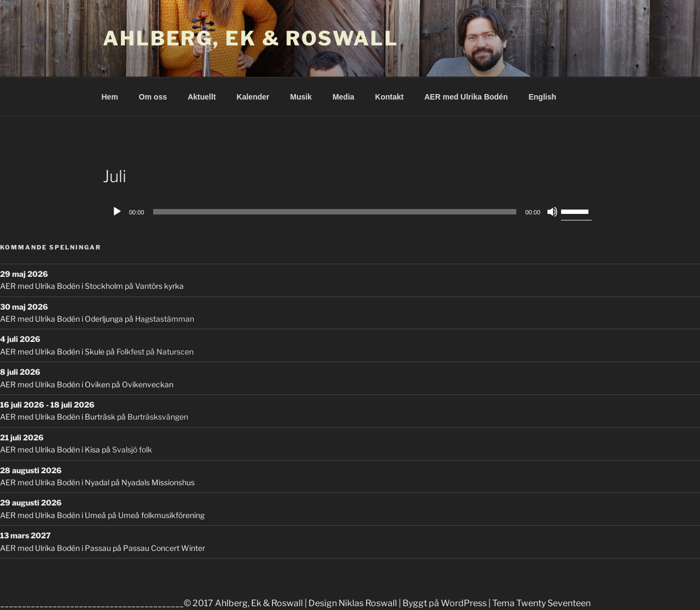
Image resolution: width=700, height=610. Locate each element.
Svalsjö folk (132, 449)
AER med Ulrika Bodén (466, 97)
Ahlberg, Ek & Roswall (250, 38)
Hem (110, 97)
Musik (301, 97)
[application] (350, 212)
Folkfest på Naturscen (155, 352)
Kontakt (389, 97)
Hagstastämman (165, 319)
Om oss (153, 97)
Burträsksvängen (158, 417)
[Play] (117, 212)
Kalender (253, 97)
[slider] (335, 212)
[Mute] (552, 212)
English (542, 97)
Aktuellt (202, 97)
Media (343, 97)
